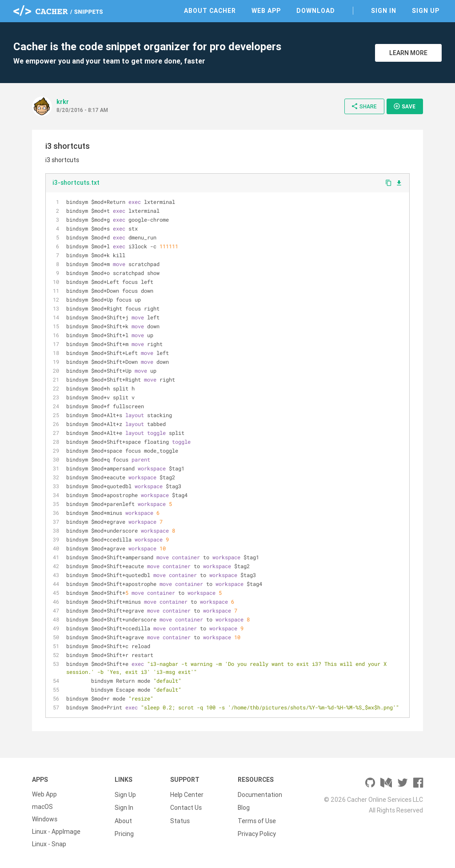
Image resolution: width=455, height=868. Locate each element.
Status (180, 819)
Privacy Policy (257, 832)
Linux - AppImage (56, 832)
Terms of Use (257, 819)
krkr (63, 102)
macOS (42, 807)
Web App (266, 11)
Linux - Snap (49, 844)
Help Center (187, 794)
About (123, 819)
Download (316, 11)
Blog (244, 807)
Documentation (260, 794)
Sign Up (426, 11)
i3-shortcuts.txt (76, 183)
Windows (45, 819)
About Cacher (210, 11)
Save (404, 106)
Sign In (384, 11)
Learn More (408, 53)
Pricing (124, 832)
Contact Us (186, 807)
